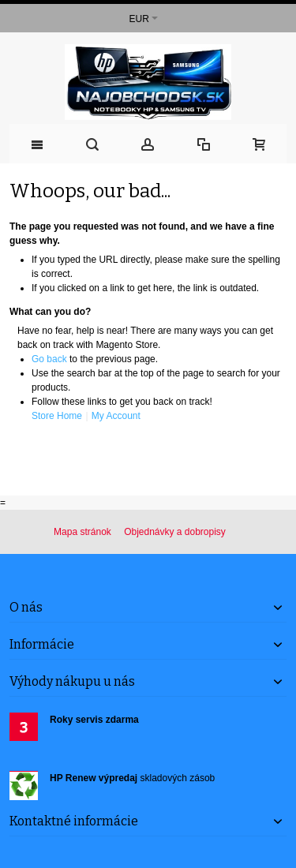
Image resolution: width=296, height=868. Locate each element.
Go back (49, 359)
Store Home (57, 416)
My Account (116, 416)
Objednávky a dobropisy (175, 532)
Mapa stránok (82, 532)
